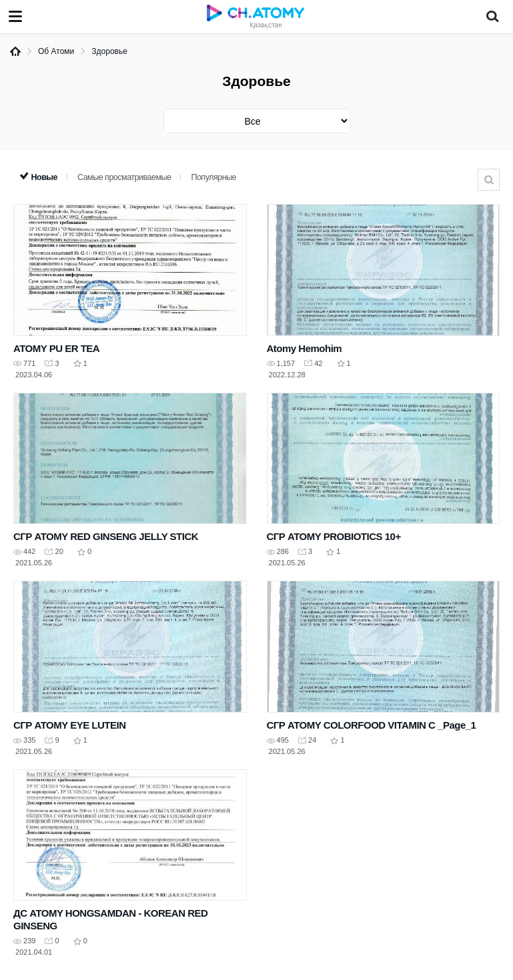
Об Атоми (56, 51)
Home (15, 51)
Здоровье (109, 51)
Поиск (489, 180)
